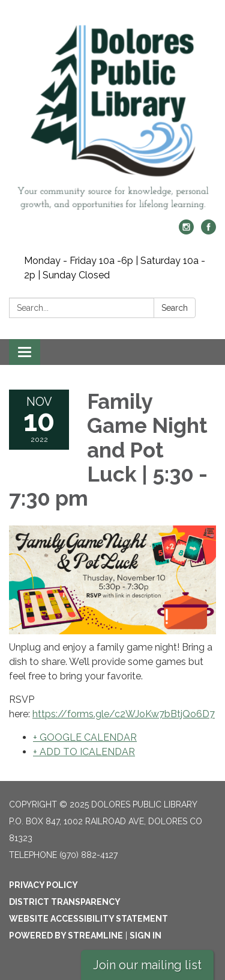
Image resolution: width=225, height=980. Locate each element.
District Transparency (65, 902)
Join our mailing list (147, 965)
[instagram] (186, 231)
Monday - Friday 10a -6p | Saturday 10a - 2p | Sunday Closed (115, 268)
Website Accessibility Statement (88, 919)
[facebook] (208, 231)
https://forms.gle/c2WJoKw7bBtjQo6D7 (124, 714)
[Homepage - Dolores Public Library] (112, 116)
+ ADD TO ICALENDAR (84, 752)
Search (175, 308)
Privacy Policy (43, 885)
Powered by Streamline (66, 936)
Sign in (145, 936)
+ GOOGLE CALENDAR (85, 737)
